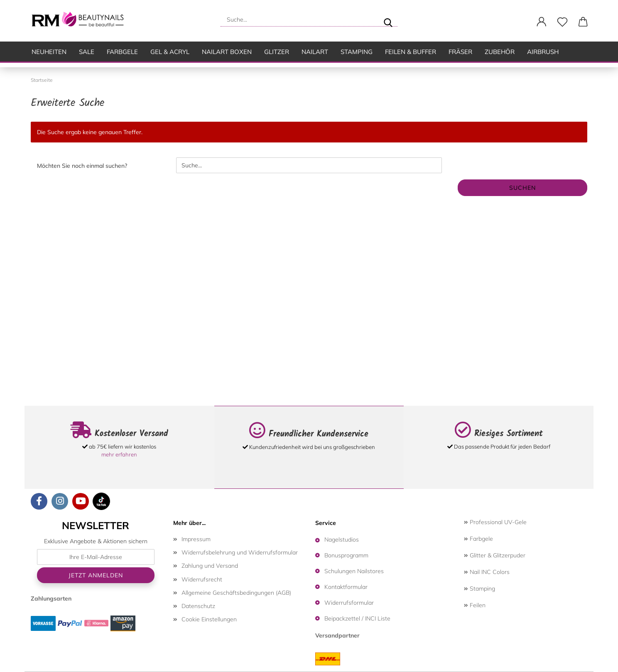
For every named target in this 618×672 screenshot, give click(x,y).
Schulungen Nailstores (354, 571)
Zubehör (500, 52)
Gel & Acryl (170, 52)
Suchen (522, 188)
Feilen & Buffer (411, 52)
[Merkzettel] (562, 22)
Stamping (357, 52)
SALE (87, 52)
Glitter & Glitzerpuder (495, 555)
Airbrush (543, 52)
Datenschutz (198, 606)
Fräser (460, 52)
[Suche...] (388, 20)
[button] (542, 22)
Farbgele (122, 52)
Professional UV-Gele (495, 522)
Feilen (475, 605)
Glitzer (277, 52)
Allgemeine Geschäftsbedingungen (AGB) (236, 593)
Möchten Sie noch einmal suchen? (82, 166)
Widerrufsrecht (202, 579)
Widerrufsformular (349, 603)
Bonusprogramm (346, 555)
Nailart (315, 52)
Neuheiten (49, 52)
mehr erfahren (119, 454)
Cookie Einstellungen (209, 619)
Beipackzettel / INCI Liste (357, 618)
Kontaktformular (346, 587)
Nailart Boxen (227, 52)
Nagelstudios (342, 540)
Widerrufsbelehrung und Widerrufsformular (240, 552)
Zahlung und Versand (210, 566)
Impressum (196, 539)
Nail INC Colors (487, 572)
